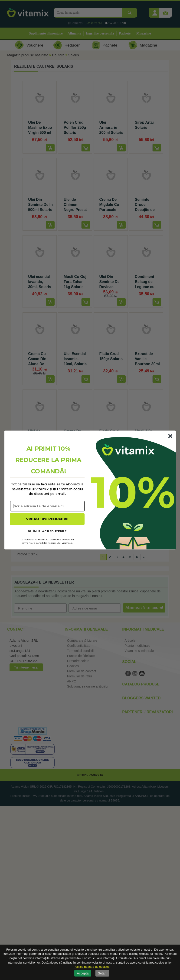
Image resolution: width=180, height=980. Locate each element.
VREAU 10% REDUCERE (47, 519)
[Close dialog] (170, 436)
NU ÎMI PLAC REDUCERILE (47, 531)
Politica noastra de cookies (92, 967)
